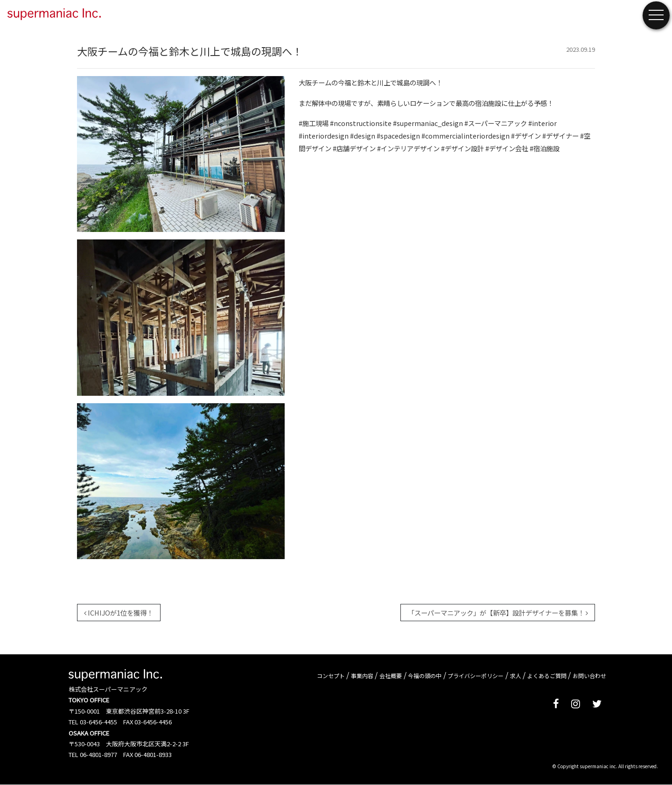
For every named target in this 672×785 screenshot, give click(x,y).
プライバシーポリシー (476, 676)
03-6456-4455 (98, 722)
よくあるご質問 (547, 676)
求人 (516, 676)
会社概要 (391, 676)
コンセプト (331, 676)
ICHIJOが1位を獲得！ (119, 613)
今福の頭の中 (425, 676)
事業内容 (362, 676)
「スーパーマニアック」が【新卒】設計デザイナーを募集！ (498, 613)
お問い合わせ (589, 676)
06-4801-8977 (98, 754)
